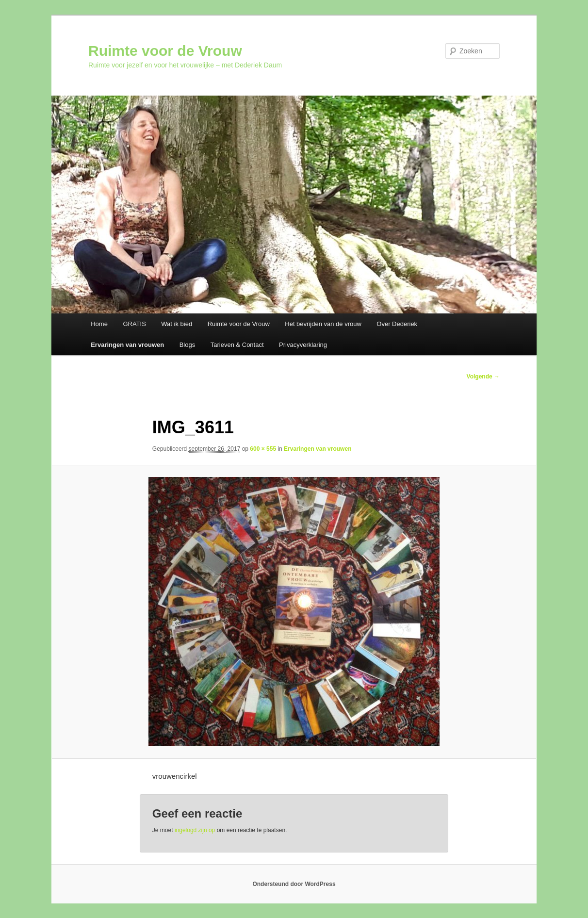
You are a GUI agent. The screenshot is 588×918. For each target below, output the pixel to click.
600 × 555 (263, 449)
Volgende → (483, 377)
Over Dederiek (397, 324)
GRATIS (134, 324)
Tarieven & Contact (237, 345)
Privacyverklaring (303, 345)
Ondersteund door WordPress (294, 884)
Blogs (188, 345)
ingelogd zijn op (195, 830)
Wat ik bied (177, 324)
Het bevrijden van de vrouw (323, 324)
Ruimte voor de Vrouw (165, 51)
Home (99, 324)
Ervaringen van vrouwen (127, 345)
